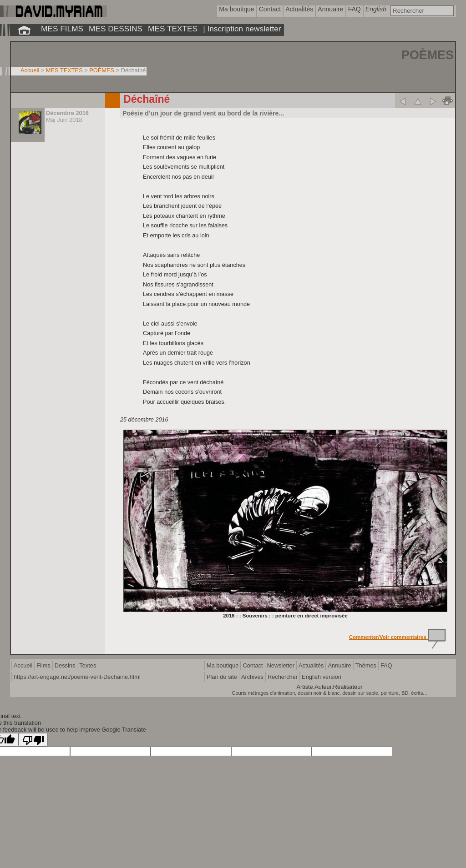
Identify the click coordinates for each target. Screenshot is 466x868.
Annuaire (339, 665)
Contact (253, 665)
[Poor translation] (33, 740)
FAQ (386, 665)
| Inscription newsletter (242, 29)
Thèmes (366, 665)
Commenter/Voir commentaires (398, 637)
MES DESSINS (116, 29)
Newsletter (281, 665)
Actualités (311, 665)
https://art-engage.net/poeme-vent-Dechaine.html (77, 677)
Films (43, 665)
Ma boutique (223, 665)
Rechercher (283, 677)
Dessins (65, 665)
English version (322, 677)
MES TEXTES (173, 29)
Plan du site (222, 677)
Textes (88, 665)
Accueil (30, 70)
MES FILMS (62, 29)
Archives (252, 677)
